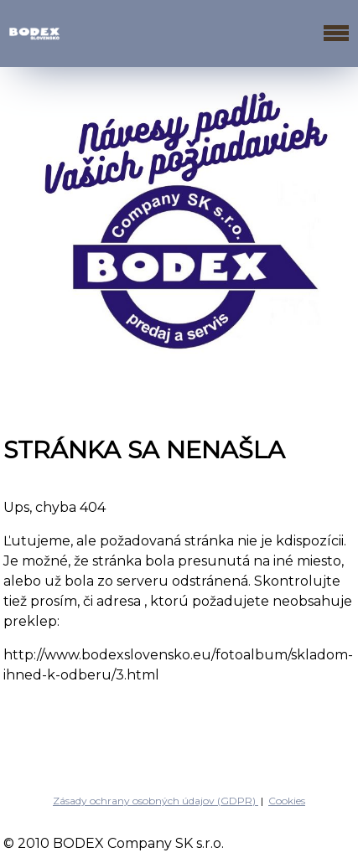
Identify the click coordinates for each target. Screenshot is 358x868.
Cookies (287, 801)
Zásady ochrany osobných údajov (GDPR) (156, 801)
